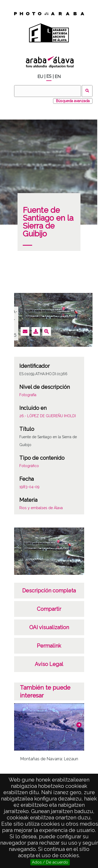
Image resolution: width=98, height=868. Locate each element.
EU (40, 77)
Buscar (87, 91)
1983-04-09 (29, 487)
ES (49, 76)
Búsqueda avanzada (73, 101)
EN (58, 77)
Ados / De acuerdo (50, 862)
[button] (79, 725)
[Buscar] (48, 91)
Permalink (49, 646)
